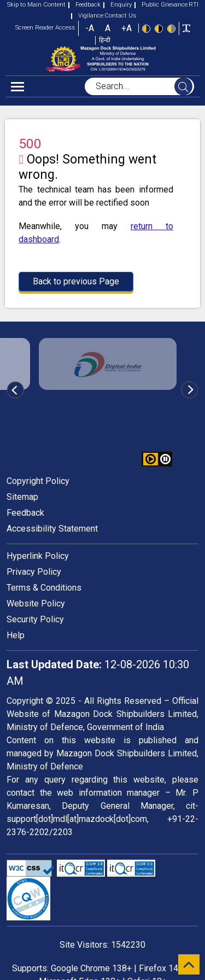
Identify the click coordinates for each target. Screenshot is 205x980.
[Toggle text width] (186, 28)
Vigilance (87, 16)
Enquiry (118, 5)
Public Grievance (161, 5)
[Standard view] (146, 28)
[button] (165, 459)
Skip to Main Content (36, 5)
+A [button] (127, 28)
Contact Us (120, 16)
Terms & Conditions (44, 588)
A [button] (108, 28)
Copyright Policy (38, 481)
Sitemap (22, 497)
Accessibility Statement (52, 529)
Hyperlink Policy (38, 556)
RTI (194, 5)
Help (16, 635)
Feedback (84, 5)
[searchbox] (139, 86)
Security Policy (35, 619)
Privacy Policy (34, 572)
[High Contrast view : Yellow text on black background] (159, 28)
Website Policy (36, 603)
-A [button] (90, 28)
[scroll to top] (189, 964)
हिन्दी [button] (105, 40)
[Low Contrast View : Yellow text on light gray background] (171, 28)
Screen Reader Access (45, 28)
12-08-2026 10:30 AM (98, 673)
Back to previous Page (76, 281)
